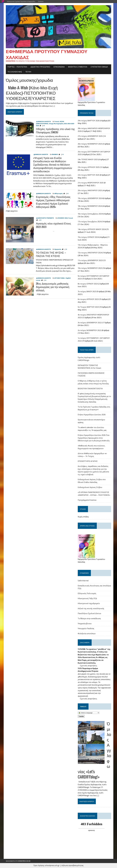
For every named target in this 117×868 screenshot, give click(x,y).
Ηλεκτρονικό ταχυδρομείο (89, 603)
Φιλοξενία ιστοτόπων (87, 634)
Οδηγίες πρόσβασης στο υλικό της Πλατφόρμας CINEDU (55, 130)
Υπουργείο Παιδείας (86, 628)
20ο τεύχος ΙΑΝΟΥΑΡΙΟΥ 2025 (90, 190)
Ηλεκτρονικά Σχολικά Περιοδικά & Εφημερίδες (21, 1)
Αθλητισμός (59, 194)
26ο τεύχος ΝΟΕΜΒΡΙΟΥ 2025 (90, 144)
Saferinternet (83, 581)
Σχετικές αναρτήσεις (89, 666)
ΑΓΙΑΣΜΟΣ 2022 (63, 218)
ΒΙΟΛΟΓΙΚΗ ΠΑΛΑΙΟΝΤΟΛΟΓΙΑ (90, 389)
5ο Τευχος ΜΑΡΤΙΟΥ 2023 (88, 307)
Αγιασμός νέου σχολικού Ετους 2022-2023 (53, 225)
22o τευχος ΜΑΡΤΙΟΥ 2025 (89, 175)
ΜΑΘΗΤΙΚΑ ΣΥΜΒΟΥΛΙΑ (78, 67)
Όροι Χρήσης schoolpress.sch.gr (47, 865)
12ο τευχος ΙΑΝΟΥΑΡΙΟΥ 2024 (90, 253)
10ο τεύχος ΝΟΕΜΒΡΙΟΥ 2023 (90, 268)
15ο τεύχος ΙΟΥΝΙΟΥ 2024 (88, 237)
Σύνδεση (41, 1)
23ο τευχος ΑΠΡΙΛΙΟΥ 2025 (89, 167)
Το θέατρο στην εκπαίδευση (89, 618)
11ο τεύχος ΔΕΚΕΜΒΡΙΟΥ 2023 (90, 260)
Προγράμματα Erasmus (87, 500)
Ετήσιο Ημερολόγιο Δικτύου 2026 (92, 415)
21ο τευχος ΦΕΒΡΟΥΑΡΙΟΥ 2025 (91, 183)
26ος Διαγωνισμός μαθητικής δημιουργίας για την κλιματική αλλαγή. (53, 287)
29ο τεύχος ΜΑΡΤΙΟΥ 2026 (89, 121)
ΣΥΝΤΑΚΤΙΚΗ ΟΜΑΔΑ (99, 67)
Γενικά (57, 122)
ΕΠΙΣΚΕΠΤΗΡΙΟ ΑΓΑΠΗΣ (88, 461)
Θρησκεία (58, 249)
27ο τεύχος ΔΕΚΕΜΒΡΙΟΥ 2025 (90, 136)
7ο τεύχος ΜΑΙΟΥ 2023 (87, 291)
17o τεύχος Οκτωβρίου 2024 (90, 222)
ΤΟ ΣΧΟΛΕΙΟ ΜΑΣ (15, 72)
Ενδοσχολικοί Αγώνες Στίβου (90, 487)
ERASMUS (55, 154)
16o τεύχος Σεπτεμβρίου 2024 (90, 214)
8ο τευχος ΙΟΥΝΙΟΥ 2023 (88, 284)
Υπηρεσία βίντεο (85, 624)
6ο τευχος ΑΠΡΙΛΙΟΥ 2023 (88, 299)
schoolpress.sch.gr (24, 861)
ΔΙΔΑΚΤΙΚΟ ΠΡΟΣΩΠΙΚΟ (40, 67)
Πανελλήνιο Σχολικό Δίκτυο (89, 613)
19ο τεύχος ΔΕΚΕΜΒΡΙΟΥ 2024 (90, 198)
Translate (81, 716)
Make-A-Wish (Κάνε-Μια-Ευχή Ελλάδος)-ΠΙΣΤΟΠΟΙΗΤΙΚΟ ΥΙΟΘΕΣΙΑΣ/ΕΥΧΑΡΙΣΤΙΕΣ (32, 93)
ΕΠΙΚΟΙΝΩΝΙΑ (59, 67)
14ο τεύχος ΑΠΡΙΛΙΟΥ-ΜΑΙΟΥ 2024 (92, 229)
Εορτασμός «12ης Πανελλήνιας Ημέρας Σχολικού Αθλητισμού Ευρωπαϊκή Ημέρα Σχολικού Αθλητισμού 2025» (53, 202)
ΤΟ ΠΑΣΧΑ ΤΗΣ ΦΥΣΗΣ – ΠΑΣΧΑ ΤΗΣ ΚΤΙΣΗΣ (51, 254)
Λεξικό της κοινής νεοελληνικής (91, 608)
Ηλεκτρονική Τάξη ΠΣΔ (87, 598)
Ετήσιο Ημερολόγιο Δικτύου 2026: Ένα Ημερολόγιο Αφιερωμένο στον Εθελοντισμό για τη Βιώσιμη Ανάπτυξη (94, 438)
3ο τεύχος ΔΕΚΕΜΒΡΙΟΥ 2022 (90, 323)
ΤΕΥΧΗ (28, 72)
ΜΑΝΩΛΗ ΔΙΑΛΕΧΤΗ (44, 122)
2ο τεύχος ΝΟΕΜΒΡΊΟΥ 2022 (89, 330)
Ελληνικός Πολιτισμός (87, 593)
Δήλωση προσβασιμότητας (72, 865)
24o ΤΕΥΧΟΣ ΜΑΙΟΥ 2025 (88, 159)
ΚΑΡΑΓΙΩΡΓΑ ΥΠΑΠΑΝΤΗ (46, 218)
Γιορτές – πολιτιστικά (17, 67)
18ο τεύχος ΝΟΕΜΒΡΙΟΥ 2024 (90, 206)
